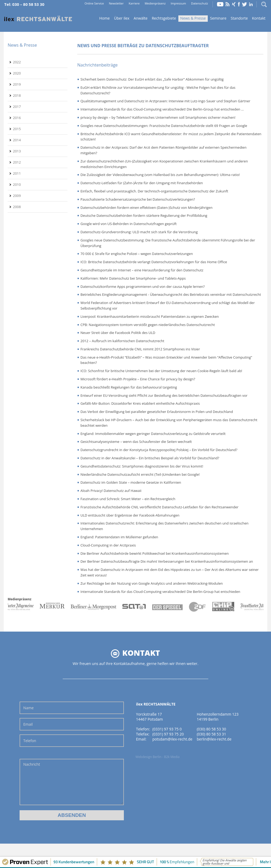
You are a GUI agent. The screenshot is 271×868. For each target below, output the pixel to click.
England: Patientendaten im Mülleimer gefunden (119, 537)
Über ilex (122, 18)
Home (38, 19)
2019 (17, 84)
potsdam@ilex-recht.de (172, 739)
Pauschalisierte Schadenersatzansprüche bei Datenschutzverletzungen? (138, 199)
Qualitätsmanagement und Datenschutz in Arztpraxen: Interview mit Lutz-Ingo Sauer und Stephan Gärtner (165, 101)
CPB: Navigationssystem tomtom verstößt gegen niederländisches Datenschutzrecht (148, 325)
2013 (17, 151)
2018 (17, 95)
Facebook (239, 4)
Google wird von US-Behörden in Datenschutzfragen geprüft (128, 224)
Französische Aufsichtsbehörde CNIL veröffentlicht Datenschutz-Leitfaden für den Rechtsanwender (159, 507)
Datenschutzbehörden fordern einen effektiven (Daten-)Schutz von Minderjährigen (146, 208)
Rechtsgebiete (164, 18)
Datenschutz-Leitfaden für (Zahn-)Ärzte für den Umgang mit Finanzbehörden (142, 183)
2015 (17, 129)
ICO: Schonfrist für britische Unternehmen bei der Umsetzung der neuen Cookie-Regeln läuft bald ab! (161, 371)
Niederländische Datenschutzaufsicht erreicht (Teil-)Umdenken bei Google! (140, 474)
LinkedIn (251, 4)
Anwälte (141, 18)
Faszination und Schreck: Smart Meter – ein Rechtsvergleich (128, 499)
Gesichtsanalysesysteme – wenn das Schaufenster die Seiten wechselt (136, 442)
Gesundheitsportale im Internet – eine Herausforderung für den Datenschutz (142, 270)
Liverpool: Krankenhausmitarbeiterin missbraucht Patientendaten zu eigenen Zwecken (150, 316)
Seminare (218, 18)
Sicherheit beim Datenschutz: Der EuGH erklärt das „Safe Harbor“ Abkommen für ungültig (152, 79)
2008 (17, 207)
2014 (17, 140)
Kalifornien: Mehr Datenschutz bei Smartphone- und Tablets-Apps (133, 278)
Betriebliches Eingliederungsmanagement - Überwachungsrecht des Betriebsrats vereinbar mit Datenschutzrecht (171, 294)
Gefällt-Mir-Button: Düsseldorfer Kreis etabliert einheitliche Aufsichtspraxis (140, 403)
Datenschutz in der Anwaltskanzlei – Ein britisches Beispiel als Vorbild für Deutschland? (150, 458)
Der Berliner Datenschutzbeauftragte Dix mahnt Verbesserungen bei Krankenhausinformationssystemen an (167, 561)
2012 (17, 162)
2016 (17, 118)
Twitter (245, 4)
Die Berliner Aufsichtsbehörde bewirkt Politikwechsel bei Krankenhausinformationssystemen (155, 553)
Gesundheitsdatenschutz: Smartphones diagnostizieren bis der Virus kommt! (142, 466)
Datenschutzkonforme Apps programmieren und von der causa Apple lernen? (143, 287)
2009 (17, 196)
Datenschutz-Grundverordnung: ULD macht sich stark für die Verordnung (139, 232)
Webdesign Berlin (148, 757)
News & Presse (193, 18)
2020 (17, 73)
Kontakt (259, 18)
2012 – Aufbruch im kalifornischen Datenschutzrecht (122, 341)
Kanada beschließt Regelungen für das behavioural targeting (129, 387)
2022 (17, 62)
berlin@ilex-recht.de (214, 739)
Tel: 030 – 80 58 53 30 (24, 4)
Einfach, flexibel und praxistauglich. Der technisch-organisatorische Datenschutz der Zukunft (154, 191)
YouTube (220, 4)
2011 (17, 173)
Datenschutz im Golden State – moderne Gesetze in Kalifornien (131, 482)
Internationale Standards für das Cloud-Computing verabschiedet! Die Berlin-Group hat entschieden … (162, 109)
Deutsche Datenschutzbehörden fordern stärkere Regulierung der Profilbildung (144, 215)
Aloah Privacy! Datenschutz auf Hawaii (111, 491)
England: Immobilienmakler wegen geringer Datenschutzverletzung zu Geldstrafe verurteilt (153, 434)
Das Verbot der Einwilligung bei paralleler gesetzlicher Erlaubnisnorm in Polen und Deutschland (157, 412)
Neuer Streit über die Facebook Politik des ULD (118, 333)
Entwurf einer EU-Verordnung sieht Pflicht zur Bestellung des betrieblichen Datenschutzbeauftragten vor (164, 395)
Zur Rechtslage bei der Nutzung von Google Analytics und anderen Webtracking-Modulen (152, 583)
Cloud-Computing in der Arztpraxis (108, 545)
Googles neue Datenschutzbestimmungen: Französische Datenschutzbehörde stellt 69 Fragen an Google (164, 126)
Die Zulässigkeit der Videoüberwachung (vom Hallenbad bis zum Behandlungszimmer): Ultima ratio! (160, 175)
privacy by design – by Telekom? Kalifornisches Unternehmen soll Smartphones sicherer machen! (158, 117)
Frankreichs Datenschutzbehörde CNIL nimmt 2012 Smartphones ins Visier (140, 349)
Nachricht (72, 782)
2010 (17, 184)
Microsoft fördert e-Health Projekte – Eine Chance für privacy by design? (138, 379)
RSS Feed (228, 4)
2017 (17, 107)
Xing (234, 4)
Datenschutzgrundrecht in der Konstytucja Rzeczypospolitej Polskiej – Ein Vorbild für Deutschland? (159, 450)
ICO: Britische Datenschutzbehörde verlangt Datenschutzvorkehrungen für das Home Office (154, 262)
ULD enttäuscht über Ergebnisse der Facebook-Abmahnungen (130, 515)
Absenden (72, 815)
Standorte (239, 18)
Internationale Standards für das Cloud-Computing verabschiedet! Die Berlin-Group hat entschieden (160, 592)
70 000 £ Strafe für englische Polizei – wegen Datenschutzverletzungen (137, 254)
